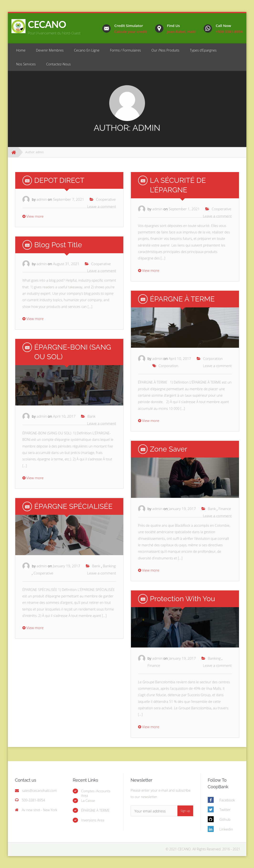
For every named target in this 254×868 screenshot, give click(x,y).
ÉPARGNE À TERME (182, 299)
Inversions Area (93, 820)
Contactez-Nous (58, 64)
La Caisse (88, 801)
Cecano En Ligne (87, 50)
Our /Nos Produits (165, 50)
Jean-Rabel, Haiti (181, 32)
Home (21, 50)
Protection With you (183, 599)
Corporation (213, 358)
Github (225, 819)
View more (33, 216)
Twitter (225, 810)
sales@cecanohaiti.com (39, 791)
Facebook (227, 800)
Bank (91, 416)
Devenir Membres (50, 50)
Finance (225, 509)
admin (42, 199)
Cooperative (106, 199)
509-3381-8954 (33, 800)
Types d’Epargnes (203, 50)
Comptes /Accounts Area (96, 793)
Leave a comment (102, 206)
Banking (109, 566)
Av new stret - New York (39, 810)
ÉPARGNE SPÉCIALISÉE (74, 506)
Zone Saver (169, 449)
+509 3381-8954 (229, 32)
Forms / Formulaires (125, 50)
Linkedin (226, 829)
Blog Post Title (58, 245)
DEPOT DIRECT (59, 180)
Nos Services (26, 64)
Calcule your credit (131, 32)
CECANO (47, 24)
